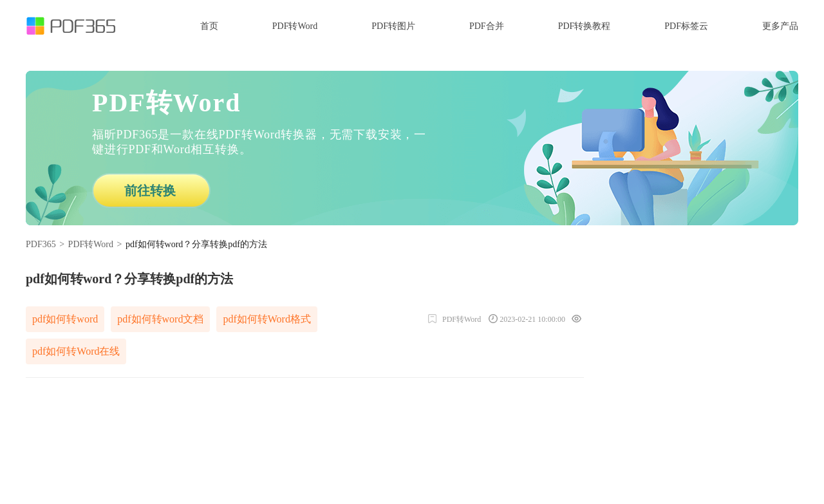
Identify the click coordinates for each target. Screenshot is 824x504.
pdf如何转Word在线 (76, 351)
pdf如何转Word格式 (267, 319)
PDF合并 (487, 26)
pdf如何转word (65, 319)
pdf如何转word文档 (160, 319)
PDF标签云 (686, 26)
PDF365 (41, 244)
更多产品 (780, 26)
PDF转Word (295, 26)
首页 (209, 26)
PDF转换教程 (585, 26)
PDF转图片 (393, 26)
